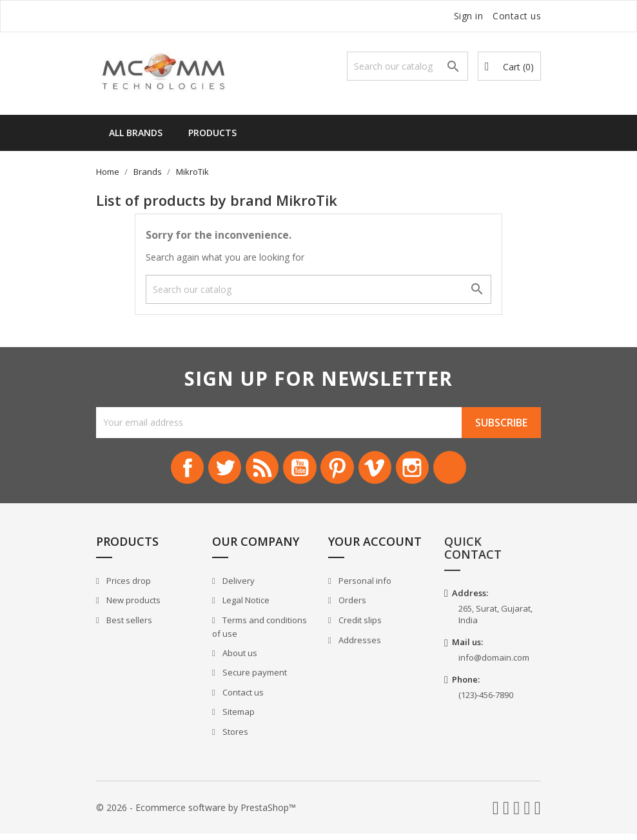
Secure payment (254, 679)
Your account (375, 548)
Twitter (209, 471)
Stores (234, 737)
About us (239, 659)
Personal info (364, 586)
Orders (351, 606)
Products (212, 133)
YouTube (297, 471)
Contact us (517, 16)
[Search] (407, 66)
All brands (136, 133)
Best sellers (128, 626)
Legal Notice (245, 606)
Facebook (165, 471)
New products (132, 606)
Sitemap (238, 718)
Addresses (359, 646)
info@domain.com (494, 663)
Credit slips (359, 626)
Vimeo (384, 471)
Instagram (428, 471)
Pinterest (340, 471)
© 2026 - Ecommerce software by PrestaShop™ (196, 813)
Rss (253, 471)
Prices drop (128, 586)
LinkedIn (472, 471)
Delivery (238, 586)
